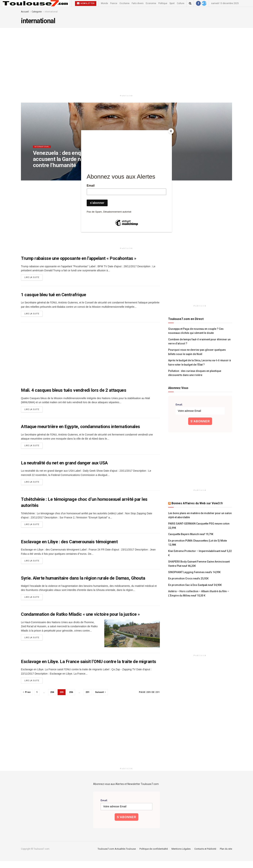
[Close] (171, 131)
